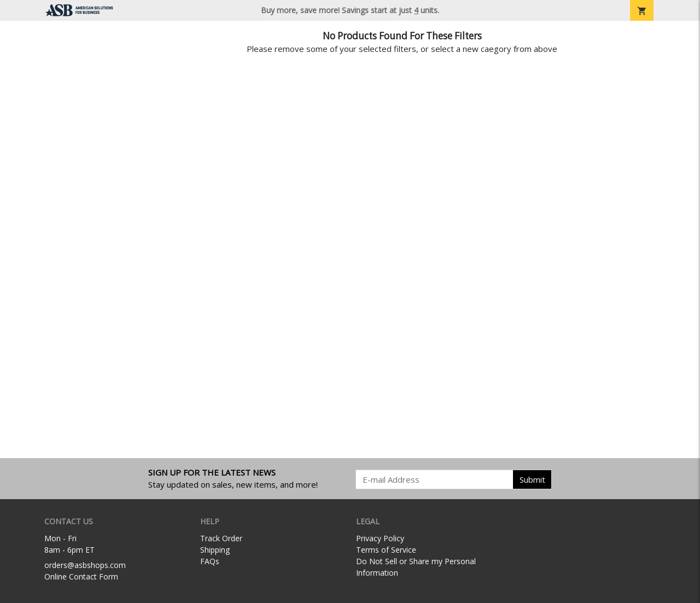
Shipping (215, 550)
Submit (532, 479)
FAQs (210, 561)
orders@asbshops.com (85, 565)
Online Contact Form (81, 576)
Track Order (221, 538)
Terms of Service (386, 550)
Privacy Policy (380, 538)
